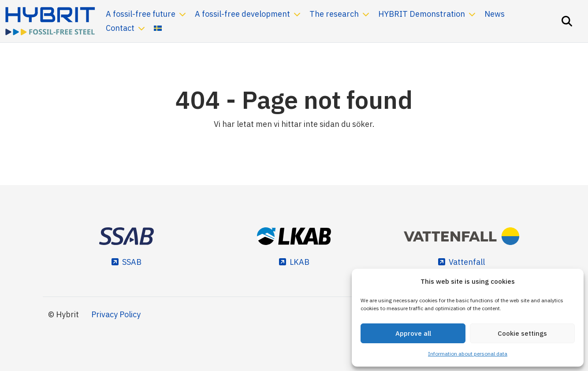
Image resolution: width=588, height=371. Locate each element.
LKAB (300, 262)
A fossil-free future (141, 14)
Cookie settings (522, 333)
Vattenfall (467, 262)
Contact (120, 28)
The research (334, 14)
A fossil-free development (242, 14)
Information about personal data (468, 354)
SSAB (132, 262)
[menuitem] (158, 28)
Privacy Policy (116, 314)
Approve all (413, 333)
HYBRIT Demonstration (422, 14)
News (495, 14)
